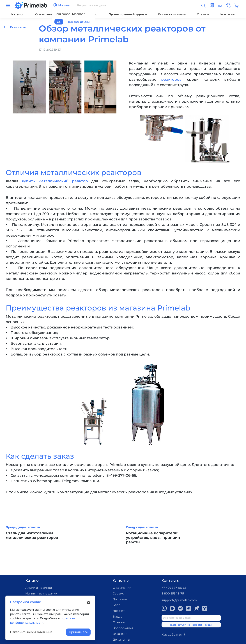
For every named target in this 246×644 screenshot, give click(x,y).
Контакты (227, 14)
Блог (116, 605)
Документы (121, 640)
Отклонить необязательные (31, 632)
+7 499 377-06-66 (174, 588)
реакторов (171, 79)
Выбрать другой (79, 22)
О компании (45, 14)
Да (59, 22)
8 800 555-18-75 (173, 593)
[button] (228, 5)
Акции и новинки (39, 588)
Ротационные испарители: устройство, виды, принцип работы (153, 538)
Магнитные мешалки (41, 593)
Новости (119, 611)
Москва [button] (61, 5)
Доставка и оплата (172, 14)
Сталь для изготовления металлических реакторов (32, 535)
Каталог (18, 14)
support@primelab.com (179, 600)
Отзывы (203, 14)
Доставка (120, 599)
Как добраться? (173, 635)
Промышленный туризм (128, 14)
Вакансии (120, 634)
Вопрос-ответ (123, 628)
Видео (118, 617)
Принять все (78, 632)
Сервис (118, 593)
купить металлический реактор (55, 181)
